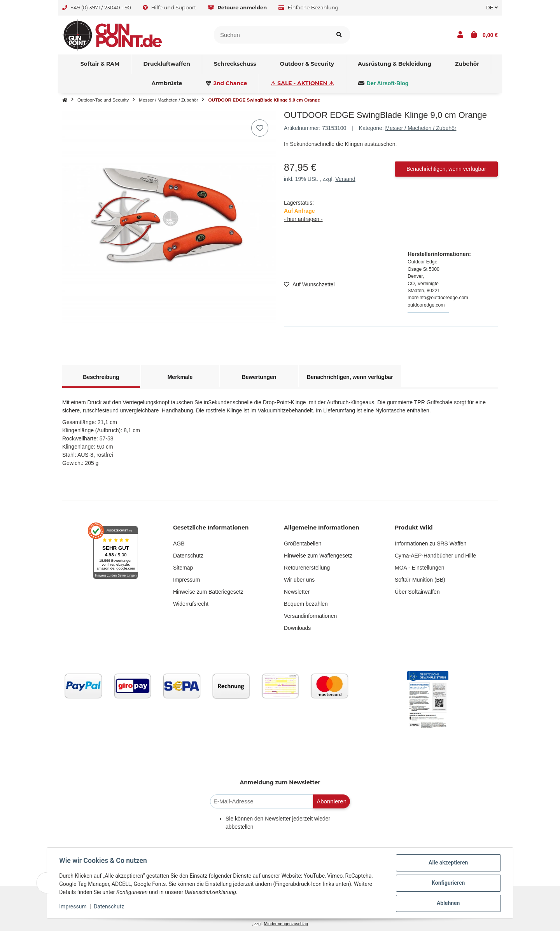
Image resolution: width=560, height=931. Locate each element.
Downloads (297, 628)
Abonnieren (332, 801)
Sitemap (183, 568)
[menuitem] (100, 64)
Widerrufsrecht (191, 604)
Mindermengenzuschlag (286, 924)
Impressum (186, 580)
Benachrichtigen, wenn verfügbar (446, 169)
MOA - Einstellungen (420, 568)
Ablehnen (448, 903)
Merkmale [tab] (180, 377)
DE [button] (492, 8)
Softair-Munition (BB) (420, 580)
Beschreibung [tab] (101, 377)
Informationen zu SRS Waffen (430, 544)
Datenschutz (188, 556)
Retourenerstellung (307, 568)
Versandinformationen (310, 616)
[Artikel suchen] (339, 35)
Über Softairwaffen (417, 592)
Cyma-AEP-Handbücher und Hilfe (435, 556)
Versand (345, 179)
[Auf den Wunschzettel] (260, 128)
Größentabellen (303, 544)
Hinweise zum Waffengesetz (318, 556)
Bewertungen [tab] (259, 377)
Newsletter (297, 592)
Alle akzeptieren (448, 863)
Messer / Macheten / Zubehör (421, 128)
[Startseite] (65, 100)
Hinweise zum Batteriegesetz (208, 592)
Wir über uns (299, 580)
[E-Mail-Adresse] (262, 802)
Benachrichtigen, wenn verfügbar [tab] (350, 377)
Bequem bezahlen (306, 604)
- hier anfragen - (303, 219)
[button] (460, 35)
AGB (179, 544)
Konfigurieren (448, 883)
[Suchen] (271, 35)
